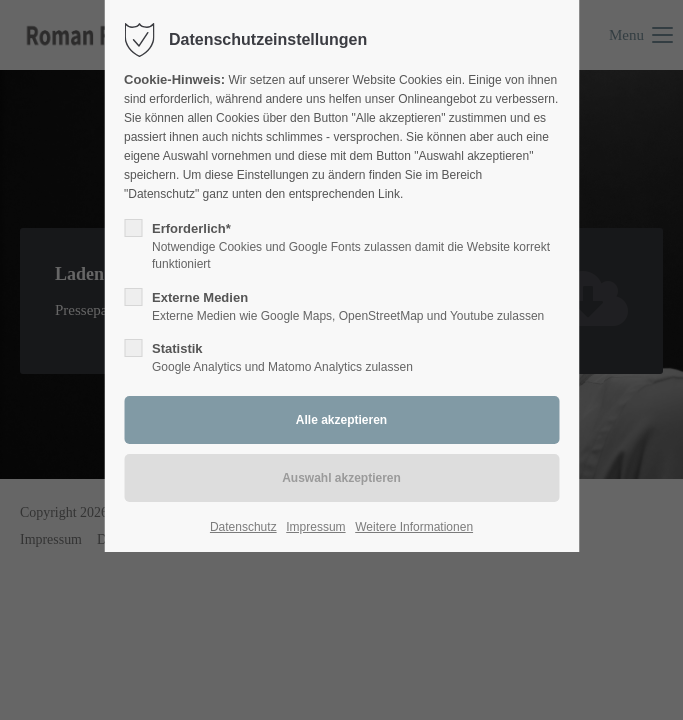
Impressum (315, 527)
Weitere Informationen (414, 527)
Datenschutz (243, 527)
